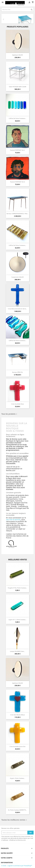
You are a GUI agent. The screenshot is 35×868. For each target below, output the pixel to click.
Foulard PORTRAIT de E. (18, 150)
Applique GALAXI (17, 55)
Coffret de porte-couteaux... (17, 118)
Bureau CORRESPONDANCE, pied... (17, 214)
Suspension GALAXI (18, 277)
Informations (7, 863)
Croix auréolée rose (18, 404)
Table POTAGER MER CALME (18, 87)
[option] (17, 19)
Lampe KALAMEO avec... (18, 651)
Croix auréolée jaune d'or (18, 746)
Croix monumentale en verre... (17, 309)
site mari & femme (13, 520)
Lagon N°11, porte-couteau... (18, 620)
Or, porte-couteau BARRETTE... (17, 810)
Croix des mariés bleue (17, 715)
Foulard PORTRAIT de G (18, 182)
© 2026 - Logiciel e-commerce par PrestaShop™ (17, 866)
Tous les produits (10, 414)
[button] (4, 19)
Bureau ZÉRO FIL (18, 372)
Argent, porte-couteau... (18, 778)
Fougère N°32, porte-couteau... (18, 588)
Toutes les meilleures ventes (14, 820)
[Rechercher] (17, 9)
